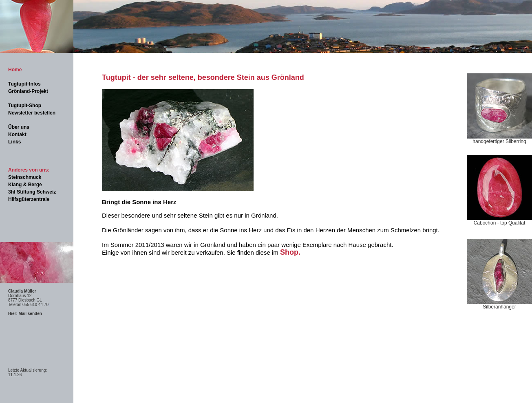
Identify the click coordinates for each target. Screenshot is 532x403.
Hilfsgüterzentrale (29, 199)
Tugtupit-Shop (25, 106)
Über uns (19, 127)
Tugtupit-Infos (24, 84)
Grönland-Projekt (28, 91)
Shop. (290, 252)
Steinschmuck (25, 177)
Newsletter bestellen (32, 113)
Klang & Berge (25, 185)
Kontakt (17, 134)
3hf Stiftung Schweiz (32, 192)
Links (14, 142)
